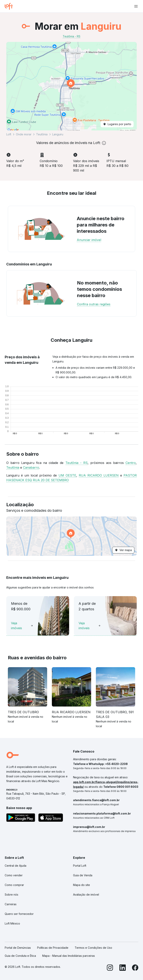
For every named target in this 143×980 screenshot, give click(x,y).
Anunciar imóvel (89, 240)
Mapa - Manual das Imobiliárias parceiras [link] (69, 956)
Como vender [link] (14, 875)
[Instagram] (110, 968)
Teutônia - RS (77, 463)
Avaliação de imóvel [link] (86, 895)
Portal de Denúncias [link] (18, 948)
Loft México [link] (12, 923)
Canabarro (31, 467)
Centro (131, 463)
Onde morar (24, 134)
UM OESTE (67, 475)
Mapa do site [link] (82, 885)
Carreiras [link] (11, 904)
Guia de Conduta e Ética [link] (20, 956)
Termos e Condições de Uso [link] (93, 948)
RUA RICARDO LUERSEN (99, 475)
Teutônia (42, 134)
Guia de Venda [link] (83, 875)
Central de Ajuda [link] (16, 866)
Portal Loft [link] (80, 866)
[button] (71, 86)
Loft (9, 134)
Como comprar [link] (14, 885)
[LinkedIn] (123, 968)
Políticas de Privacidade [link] (53, 948)
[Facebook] (135, 968)
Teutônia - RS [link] (71, 36)
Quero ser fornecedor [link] (19, 914)
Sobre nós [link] (11, 895)
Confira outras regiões (94, 304)
